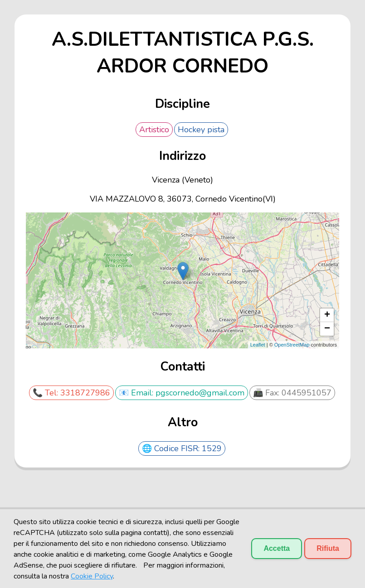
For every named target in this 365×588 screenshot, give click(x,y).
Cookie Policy (92, 576)
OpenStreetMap (292, 345)
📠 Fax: (267, 393)
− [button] (327, 329)
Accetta (277, 548)
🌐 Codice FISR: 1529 (182, 448)
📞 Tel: (46, 393)
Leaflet (258, 345)
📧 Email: (137, 393)
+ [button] (327, 315)
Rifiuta (328, 548)
